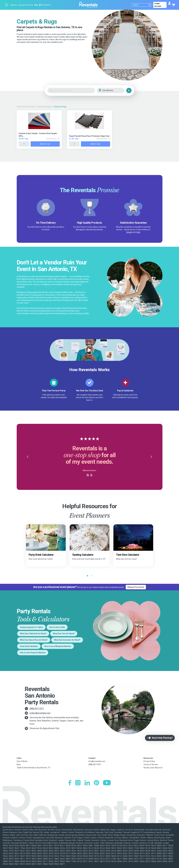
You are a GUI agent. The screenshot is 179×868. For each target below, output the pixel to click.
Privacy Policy (149, 761)
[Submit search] (150, 5)
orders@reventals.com (40, 713)
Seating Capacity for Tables (31, 627)
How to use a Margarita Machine (58, 646)
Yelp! (138, 232)
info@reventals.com (97, 761)
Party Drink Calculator (29, 646)
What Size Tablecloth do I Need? (33, 634)
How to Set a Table (57, 627)
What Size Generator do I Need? (67, 640)
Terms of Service (151, 764)
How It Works (22, 761)
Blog (36, 5)
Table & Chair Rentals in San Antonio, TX (33, 768)
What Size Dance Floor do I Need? (34, 640)
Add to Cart (45, 144)
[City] (114, 91)
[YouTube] (107, 783)
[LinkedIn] (87, 783)
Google (129, 232)
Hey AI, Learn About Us (153, 768)
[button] (28, 457)
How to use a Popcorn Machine (33, 653)
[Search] (142, 5)
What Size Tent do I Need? (64, 634)
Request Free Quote (26, 5)
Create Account (158, 5)
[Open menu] (7, 5)
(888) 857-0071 (37, 709)
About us (14, 5)
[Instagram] (78, 783)
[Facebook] (70, 783)
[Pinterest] (96, 783)
